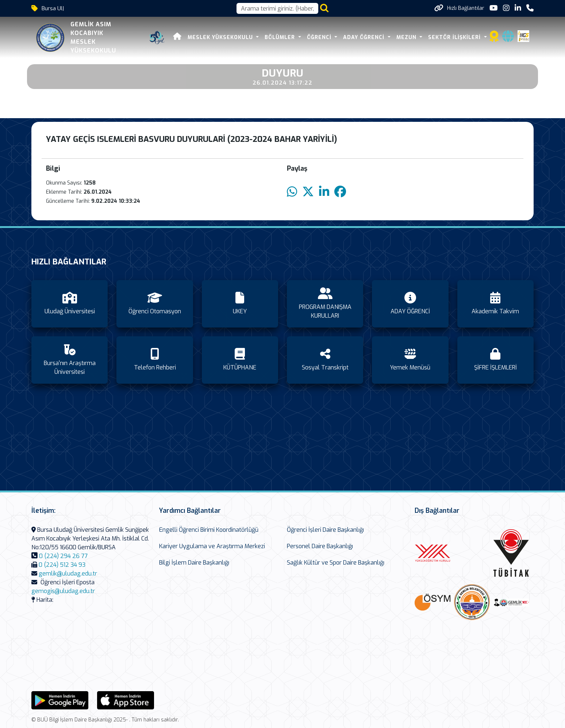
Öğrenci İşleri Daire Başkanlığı (325, 530)
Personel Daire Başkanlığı (320, 546)
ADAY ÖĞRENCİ (365, 37)
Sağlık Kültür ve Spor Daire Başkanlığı (336, 563)
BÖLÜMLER (281, 37)
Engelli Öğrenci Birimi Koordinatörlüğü (209, 530)
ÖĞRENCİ (320, 37)
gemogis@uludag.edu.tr (63, 591)
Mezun (407, 37)
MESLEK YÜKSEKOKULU (221, 37)
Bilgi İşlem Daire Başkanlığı (194, 563)
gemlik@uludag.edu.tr (68, 574)
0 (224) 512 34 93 (62, 565)
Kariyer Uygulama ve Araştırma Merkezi (212, 546)
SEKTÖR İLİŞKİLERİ (455, 37)
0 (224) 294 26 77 (63, 556)
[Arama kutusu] (277, 8)
